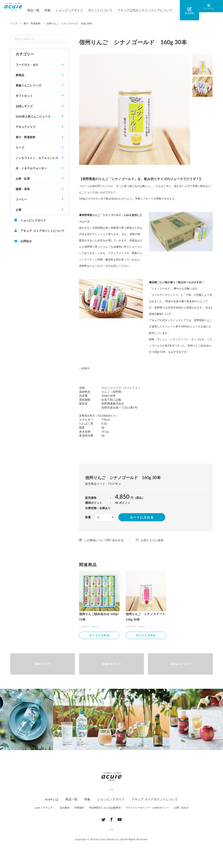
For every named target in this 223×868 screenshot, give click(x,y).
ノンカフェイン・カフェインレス (37, 158)
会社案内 (65, 808)
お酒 (18, 210)
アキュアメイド (26, 127)
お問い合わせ (181, 808)
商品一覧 (43, 10)
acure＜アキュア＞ (45, 808)
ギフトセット (24, 96)
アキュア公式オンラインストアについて (154, 10)
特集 (57, 10)
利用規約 (79, 808)
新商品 (20, 75)
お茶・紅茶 (23, 179)
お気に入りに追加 (152, 540)
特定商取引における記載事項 (105, 808)
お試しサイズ (24, 106)
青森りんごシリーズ (28, 85)
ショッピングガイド (79, 10)
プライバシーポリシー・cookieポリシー (147, 808)
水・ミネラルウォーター (31, 168)
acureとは (52, 800)
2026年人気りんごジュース (33, 116)
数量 (88, 517)
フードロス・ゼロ (27, 65)
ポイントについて (110, 10)
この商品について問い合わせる (104, 540)
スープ (20, 147)
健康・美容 (23, 189)
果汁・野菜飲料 (26, 137)
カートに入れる (142, 517)
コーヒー (21, 199)
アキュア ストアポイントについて (42, 231)
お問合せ (26, 241)
